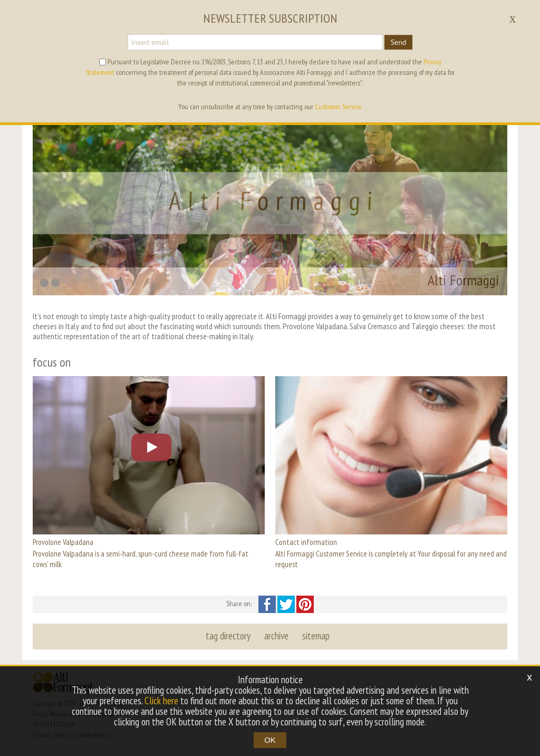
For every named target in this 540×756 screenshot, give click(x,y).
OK (270, 740)
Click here (161, 701)
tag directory (228, 636)
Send (399, 42)
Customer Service (338, 107)
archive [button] (276, 636)
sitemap (316, 636)
